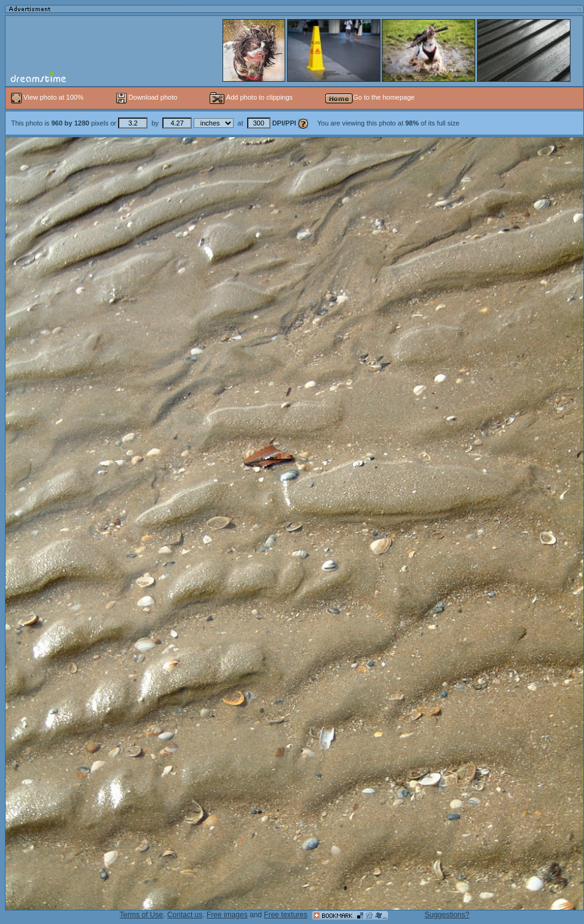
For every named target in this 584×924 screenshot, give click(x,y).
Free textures (286, 915)
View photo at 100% (48, 97)
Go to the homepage (370, 97)
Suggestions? (447, 915)
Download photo (147, 97)
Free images (227, 915)
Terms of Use (142, 915)
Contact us (185, 915)
